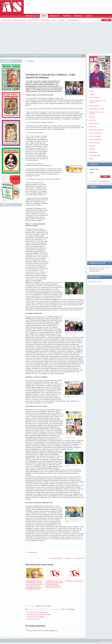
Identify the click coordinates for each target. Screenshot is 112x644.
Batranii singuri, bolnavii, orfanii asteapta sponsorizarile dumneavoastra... (99, 269)
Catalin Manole (32, 552)
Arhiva (44, 16)
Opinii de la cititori (95, 136)
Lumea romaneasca (20, 20)
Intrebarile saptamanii (96, 130)
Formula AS (8, 56)
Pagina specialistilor (95, 139)
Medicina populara (73, 20)
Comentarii (79, 558)
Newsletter (78, 16)
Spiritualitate (45, 20)
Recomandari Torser (96, 281)
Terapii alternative (95, 155)
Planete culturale (94, 143)
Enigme (54, 20)
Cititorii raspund (94, 106)
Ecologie (92, 117)
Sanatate (62, 20)
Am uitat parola (105, 181)
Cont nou (94, 181)
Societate (48, 56)
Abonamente (54, 16)
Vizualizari (56, 558)
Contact (88, 16)
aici (57, 631)
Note (68, 558)
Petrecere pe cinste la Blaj (75, 574)
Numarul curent (32, 16)
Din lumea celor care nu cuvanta (97, 113)
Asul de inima (6, 20)
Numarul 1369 (37, 56)
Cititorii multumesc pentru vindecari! (97, 102)
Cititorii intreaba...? (95, 97)
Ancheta (92, 94)
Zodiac (91, 159)
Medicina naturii (34, 20)
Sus (109, 641)
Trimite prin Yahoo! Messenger (37, 612)
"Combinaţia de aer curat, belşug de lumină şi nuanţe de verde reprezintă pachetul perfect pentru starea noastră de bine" (55, 578)
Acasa (91, 91)
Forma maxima (94, 123)
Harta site (103, 641)
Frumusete (92, 127)
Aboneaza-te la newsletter (36, 617)
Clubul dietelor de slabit (97, 109)
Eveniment (92, 120)
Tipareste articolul (33, 619)
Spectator (92, 149)
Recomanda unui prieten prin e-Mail (39, 614)
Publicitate (67, 16)
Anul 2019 (26, 56)
